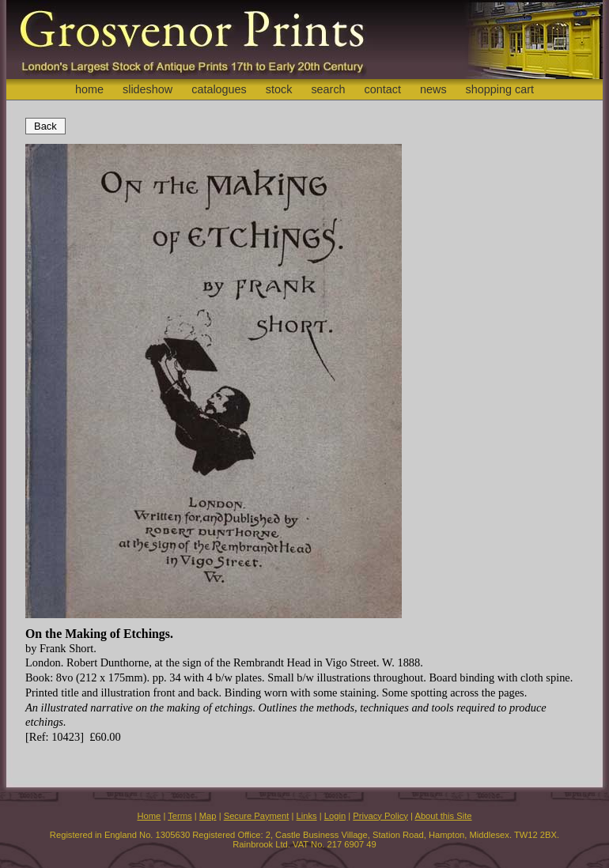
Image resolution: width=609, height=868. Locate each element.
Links (307, 816)
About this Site (443, 816)
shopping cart (500, 89)
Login (335, 816)
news (433, 89)
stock (279, 89)
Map (208, 816)
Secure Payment (257, 816)
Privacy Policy (380, 816)
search (328, 89)
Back (45, 126)
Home (149, 816)
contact (383, 89)
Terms (180, 816)
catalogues (219, 89)
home (89, 89)
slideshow (148, 89)
